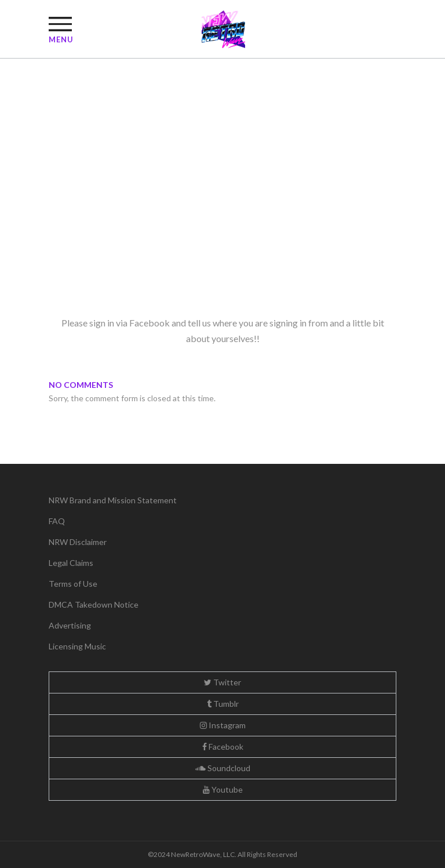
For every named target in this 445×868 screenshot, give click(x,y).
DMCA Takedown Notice (94, 604)
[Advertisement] (222, 219)
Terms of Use (73, 584)
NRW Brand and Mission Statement (113, 500)
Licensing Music (77, 646)
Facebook (223, 747)
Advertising (70, 625)
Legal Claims (71, 563)
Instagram (223, 725)
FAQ (57, 521)
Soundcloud (223, 768)
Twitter (222, 682)
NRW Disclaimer (78, 542)
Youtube (223, 789)
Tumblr (223, 704)
